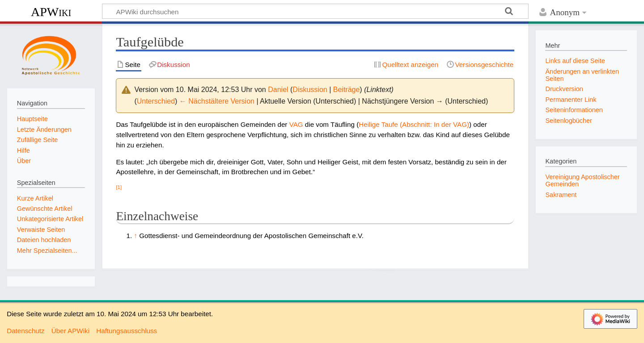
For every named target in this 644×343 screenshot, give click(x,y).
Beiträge (347, 90)
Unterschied (156, 101)
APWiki (51, 12)
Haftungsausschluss (127, 331)
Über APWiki (70, 331)
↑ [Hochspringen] (136, 236)
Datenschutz (25, 331)
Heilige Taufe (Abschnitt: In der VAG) (414, 124)
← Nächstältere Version (217, 101)
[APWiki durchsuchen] (315, 11)
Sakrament (561, 195)
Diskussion (310, 90)
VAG (296, 124)
